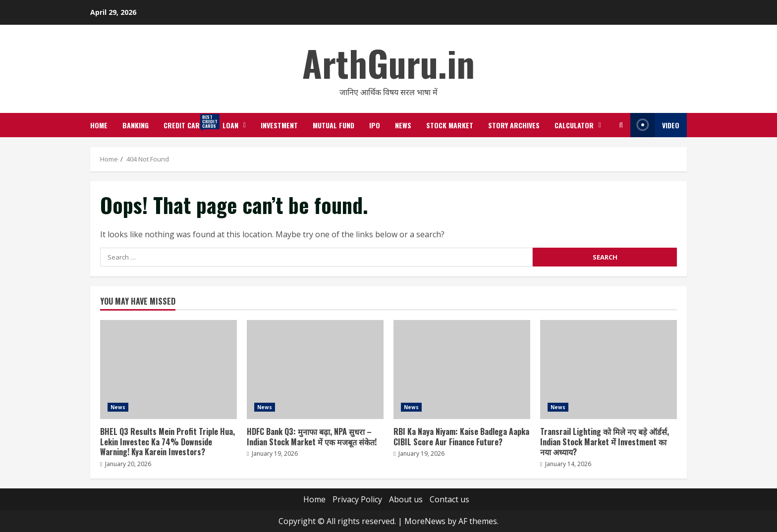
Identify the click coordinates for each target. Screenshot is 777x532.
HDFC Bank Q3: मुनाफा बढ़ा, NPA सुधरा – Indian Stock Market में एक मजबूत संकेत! (315, 370)
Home (99, 125)
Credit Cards (189, 122)
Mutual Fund (333, 125)
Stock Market (450, 125)
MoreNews (425, 521)
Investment (279, 125)
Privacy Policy (357, 499)
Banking (136, 125)
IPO (375, 125)
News (403, 125)
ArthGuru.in (388, 63)
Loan (230, 125)
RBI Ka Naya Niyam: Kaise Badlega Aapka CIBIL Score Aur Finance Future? (462, 370)
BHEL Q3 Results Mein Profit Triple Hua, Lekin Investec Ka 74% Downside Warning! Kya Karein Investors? (168, 370)
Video (655, 125)
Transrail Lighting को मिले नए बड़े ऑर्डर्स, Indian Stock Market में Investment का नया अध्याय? (609, 370)
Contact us (449, 499)
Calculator (574, 125)
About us (406, 499)
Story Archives (514, 125)
